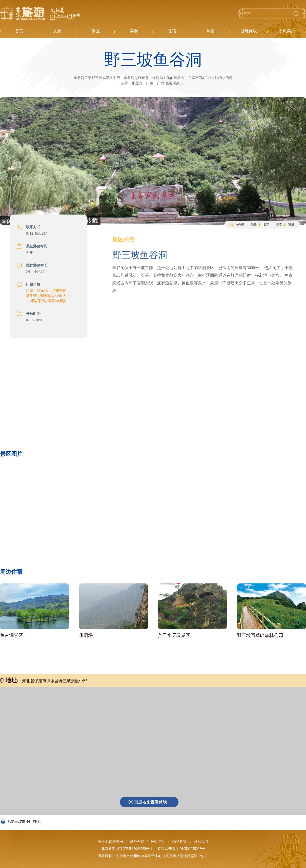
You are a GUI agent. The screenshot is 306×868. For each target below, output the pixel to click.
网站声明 (158, 842)
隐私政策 (180, 842)
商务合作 (137, 842)
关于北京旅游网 (110, 842)
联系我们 (201, 842)
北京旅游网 (40, 14)
